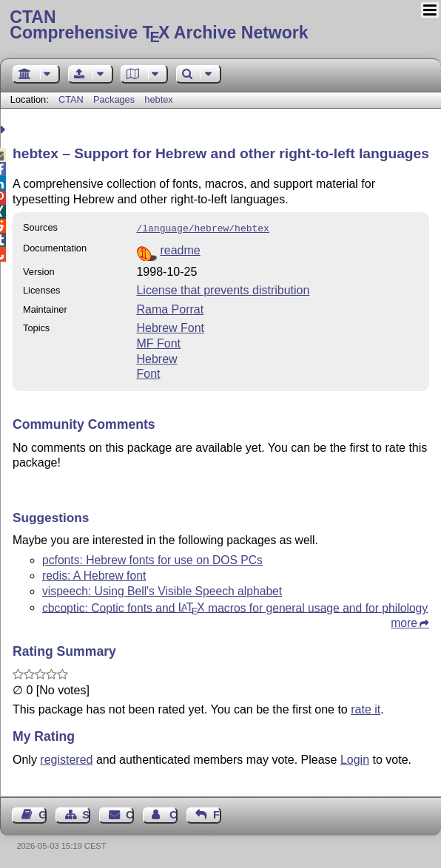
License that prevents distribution (223, 289)
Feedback (217, 813)
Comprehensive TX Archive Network (220, 26)
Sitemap (86, 813)
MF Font (158, 342)
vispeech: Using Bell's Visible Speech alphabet (162, 590)
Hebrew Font (170, 326)
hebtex (158, 99)
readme (180, 249)
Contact (130, 813)
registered (66, 758)
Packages (115, 99)
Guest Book (43, 813)
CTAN (71, 99)
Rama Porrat (170, 308)
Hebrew (156, 357)
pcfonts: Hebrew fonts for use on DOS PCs (152, 559)
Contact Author (174, 813)
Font (148, 372)
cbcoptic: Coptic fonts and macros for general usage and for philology (235, 606)
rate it (366, 708)
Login (355, 758)
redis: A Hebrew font (94, 574)
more (404, 621)
